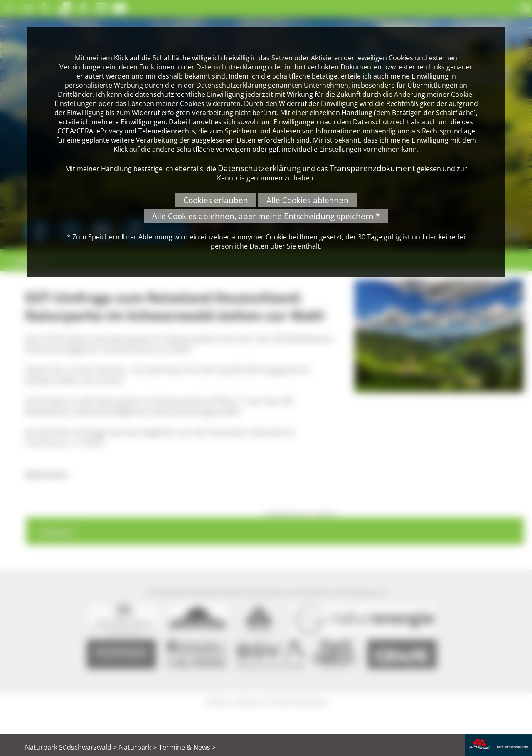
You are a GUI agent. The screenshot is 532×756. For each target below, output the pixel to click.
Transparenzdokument (372, 168)
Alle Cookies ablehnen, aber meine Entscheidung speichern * (266, 216)
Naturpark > (138, 747)
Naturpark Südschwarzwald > (71, 747)
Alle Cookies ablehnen (308, 200)
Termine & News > (187, 747)
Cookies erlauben (216, 200)
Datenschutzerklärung (259, 168)
